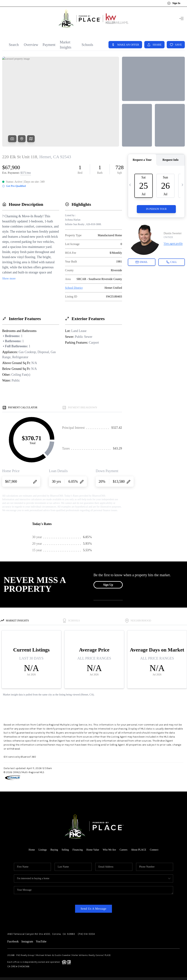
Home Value (93, 850)
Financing (78, 850)
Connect (154, 850)
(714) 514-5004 (86, 934)
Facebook (13, 941)
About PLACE (139, 850)
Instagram (27, 941)
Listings (43, 850)
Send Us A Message (93, 909)
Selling (65, 850)
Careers (124, 850)
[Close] (179, 947)
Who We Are (109, 850)
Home (32, 850)
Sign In (174, 3)
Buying (54, 850)
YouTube (41, 941)
